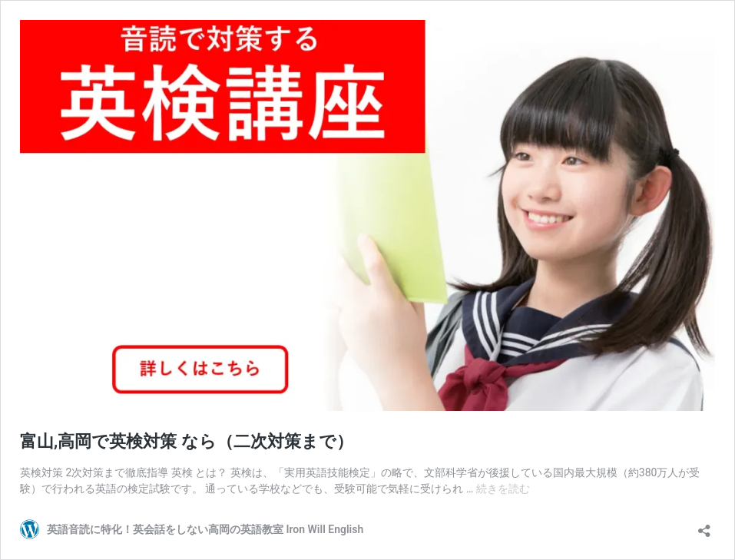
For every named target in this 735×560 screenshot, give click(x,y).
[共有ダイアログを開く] (704, 526)
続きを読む (503, 489)
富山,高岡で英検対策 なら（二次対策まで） (187, 441)
